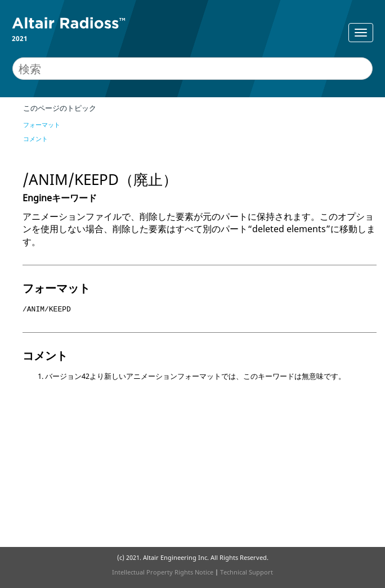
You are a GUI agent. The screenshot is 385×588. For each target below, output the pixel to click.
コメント (35, 139)
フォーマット (42, 125)
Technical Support (247, 572)
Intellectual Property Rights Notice (163, 572)
